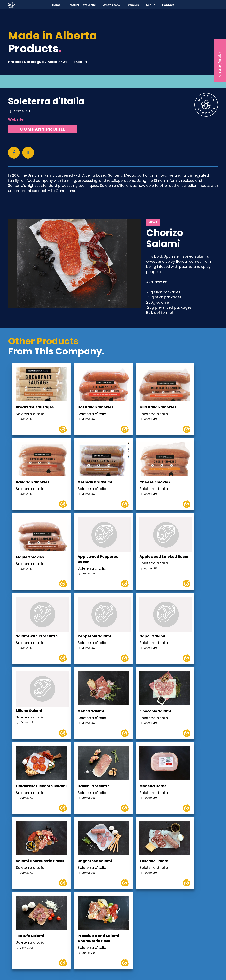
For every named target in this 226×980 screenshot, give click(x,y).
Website (16, 119)
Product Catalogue (26, 62)
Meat (52, 62)
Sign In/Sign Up (220, 60)
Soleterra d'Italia (46, 101)
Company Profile (43, 129)
